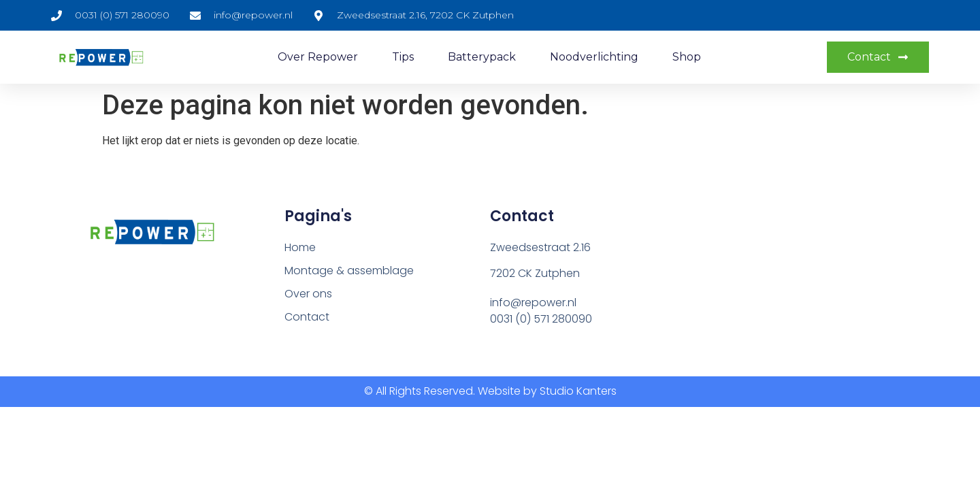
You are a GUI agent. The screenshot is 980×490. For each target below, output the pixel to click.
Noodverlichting (594, 57)
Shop (687, 57)
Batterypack (482, 57)
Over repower (318, 57)
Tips (403, 57)
